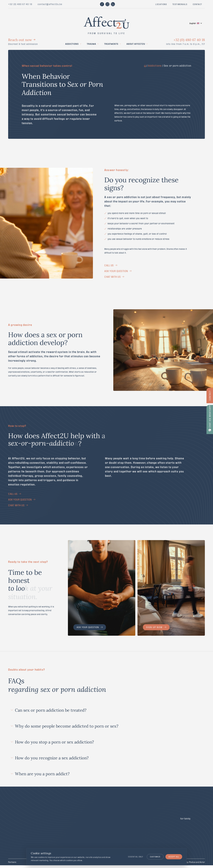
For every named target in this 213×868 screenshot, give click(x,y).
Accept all (174, 857)
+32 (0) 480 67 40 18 (20, 4)
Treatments (111, 44)
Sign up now (156, 627)
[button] (196, 23)
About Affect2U (136, 44)
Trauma (91, 44)
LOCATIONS (161, 4)
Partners (12, 862)
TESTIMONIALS (180, 4)
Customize (155, 857)
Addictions (72, 44)
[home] (106, 19)
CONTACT (197, 4)
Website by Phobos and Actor (192, 862)
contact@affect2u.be (50, 4)
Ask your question (90, 627)
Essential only (136, 857)
